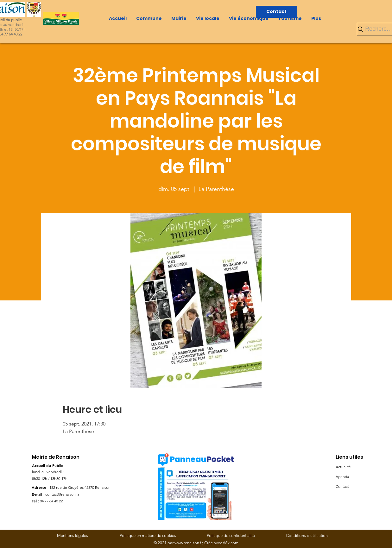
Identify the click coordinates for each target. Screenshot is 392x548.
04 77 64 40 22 (51, 501)
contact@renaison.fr (62, 494)
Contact (342, 486)
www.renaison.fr (188, 543)
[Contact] (276, 12)
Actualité (343, 467)
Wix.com (231, 543)
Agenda (342, 477)
